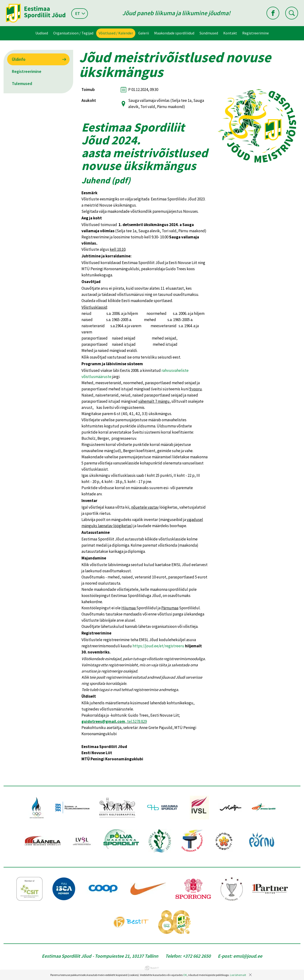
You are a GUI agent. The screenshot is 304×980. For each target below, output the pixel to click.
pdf (121, 180)
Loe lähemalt (238, 975)
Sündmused (209, 33)
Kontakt (230, 33)
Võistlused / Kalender (116, 33)
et (78, 13)
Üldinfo (19, 59)
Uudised (42, 33)
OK (185, 975)
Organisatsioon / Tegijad (73, 33)
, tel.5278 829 (114, 721)
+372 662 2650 (197, 956)
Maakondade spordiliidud (174, 33)
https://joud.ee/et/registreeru (158, 646)
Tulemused (22, 83)
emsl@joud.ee (248, 956)
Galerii (144, 33)
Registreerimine (256, 33)
